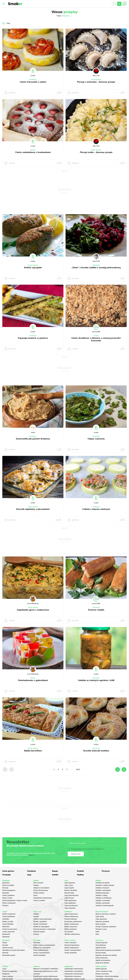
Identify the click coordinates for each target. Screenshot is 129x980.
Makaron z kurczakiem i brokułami (46, 969)
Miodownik (6, 934)
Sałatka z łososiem (102, 888)
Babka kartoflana (33, 751)
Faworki (5, 945)
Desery (33, 150)
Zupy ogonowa (70, 883)
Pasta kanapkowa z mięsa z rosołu (15, 900)
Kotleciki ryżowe (39, 932)
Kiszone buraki (101, 953)
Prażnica (5, 906)
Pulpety (36, 885)
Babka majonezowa (72, 948)
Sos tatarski (69, 932)
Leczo (4, 969)
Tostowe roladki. (96, 610)
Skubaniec (6, 937)
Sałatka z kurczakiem (103, 890)
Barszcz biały (69, 893)
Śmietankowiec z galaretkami (33, 680)
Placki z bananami (9, 903)
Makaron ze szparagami (42, 948)
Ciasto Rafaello (8, 924)
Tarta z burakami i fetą (104, 971)
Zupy (29, 875)
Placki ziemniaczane (41, 890)
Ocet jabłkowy (101, 945)
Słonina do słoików (102, 963)
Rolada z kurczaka (102, 974)
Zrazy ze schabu (39, 900)
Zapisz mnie (76, 854)
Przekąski (33, 80)
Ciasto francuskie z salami (33, 82)
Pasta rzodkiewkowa (41, 950)
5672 (78, 769)
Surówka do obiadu (103, 883)
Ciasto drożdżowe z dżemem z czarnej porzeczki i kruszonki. (96, 339)
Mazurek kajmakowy (72, 945)
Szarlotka (6, 919)
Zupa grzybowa (101, 919)
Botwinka (37, 943)
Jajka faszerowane (71, 914)
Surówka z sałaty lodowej (105, 885)
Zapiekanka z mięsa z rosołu (75, 979)
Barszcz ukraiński (71, 890)
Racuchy (5, 888)
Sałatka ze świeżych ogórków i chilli (96, 680)
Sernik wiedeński (39, 955)
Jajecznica (6, 883)
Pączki (5, 943)
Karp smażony (101, 924)
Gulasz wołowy (8, 976)
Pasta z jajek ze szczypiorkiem (44, 945)
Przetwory (96, 678)
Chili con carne (8, 979)
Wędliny (80, 875)
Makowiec (6, 927)
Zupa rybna (100, 916)
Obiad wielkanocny (71, 916)
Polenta (36, 934)
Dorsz (35, 895)
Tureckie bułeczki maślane (96, 751)
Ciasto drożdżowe (9, 916)
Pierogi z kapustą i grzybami (106, 927)
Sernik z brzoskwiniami (42, 953)
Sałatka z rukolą (101, 895)
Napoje (55, 871)
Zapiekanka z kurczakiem (74, 971)
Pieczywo (96, 748)
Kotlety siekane (39, 893)
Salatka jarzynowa (102, 893)
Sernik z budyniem (9, 914)
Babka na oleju (8, 922)
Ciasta (96, 336)
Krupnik (36, 916)
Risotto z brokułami (40, 924)
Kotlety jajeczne (101, 969)
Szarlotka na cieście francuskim (14, 950)
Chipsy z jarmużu (96, 439)
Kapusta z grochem (102, 922)
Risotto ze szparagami (41, 927)
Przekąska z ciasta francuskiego (107, 976)
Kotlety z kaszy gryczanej (42, 919)
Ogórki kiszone (101, 948)
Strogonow (6, 974)
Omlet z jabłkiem (8, 895)
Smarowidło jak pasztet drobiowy (33, 439)
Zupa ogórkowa (70, 903)
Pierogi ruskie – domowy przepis (96, 152)
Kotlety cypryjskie (33, 267)
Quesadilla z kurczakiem (104, 979)
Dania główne (96, 80)
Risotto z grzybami (40, 922)
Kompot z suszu (101, 929)
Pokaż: (65, 16)
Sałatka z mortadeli (103, 900)
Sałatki (55, 875)
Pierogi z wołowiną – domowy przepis (96, 82)
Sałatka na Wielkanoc (104, 898)
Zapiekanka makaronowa (43, 898)
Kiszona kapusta (101, 943)
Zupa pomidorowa (71, 906)
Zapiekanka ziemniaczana (74, 974)
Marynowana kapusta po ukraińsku (108, 950)
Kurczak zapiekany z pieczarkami (33, 509)
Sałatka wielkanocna (72, 934)
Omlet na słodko (8, 885)
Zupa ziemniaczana (71, 895)
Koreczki (5, 953)
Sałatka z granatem (103, 903)
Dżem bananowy (102, 958)
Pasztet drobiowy (71, 919)
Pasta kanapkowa (9, 890)
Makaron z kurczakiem (41, 888)
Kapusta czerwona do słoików (106, 955)
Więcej (31, 855)
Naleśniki (6, 893)
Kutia (97, 932)
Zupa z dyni (69, 885)
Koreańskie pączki (9, 955)
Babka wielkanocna (72, 924)
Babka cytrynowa (71, 927)
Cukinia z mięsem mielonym (96, 509)
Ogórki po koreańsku (103, 960)
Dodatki (80, 871)
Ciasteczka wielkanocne (73, 922)
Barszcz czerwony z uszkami (106, 914)
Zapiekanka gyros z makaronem (33, 610)
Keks (97, 934)
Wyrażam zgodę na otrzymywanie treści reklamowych (86, 849)
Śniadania (96, 265)
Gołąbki (36, 914)
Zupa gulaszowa (70, 900)
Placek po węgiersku (10, 971)
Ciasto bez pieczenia (10, 929)
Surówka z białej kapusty (105, 906)
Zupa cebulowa (70, 908)
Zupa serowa (69, 898)
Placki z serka (7, 898)
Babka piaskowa (71, 929)
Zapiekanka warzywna (73, 976)
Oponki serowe (8, 948)
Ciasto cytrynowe (8, 932)
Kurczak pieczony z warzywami (45, 929)
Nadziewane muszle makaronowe (45, 976)
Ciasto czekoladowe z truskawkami (33, 152)
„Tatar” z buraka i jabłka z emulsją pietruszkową (96, 267)
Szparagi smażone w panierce (33, 338)
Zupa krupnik (69, 888)
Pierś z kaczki (38, 883)
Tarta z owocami (70, 943)
